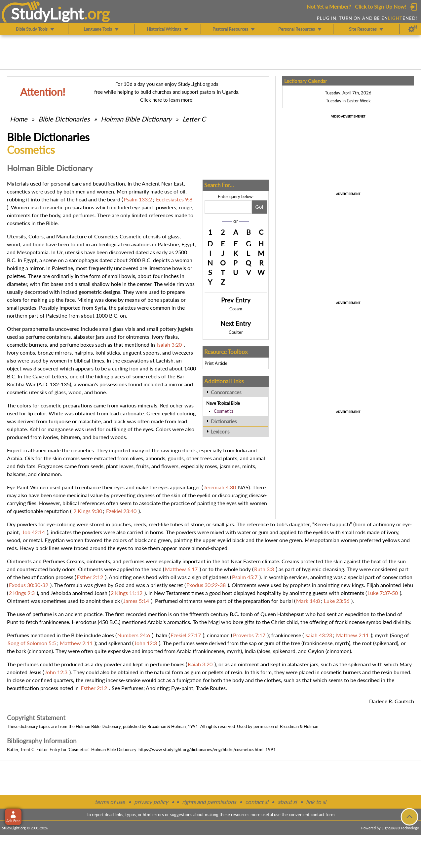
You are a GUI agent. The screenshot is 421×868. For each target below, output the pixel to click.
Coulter (236, 332)
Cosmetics (224, 411)
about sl (287, 802)
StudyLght (47, 14)
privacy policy (151, 802)
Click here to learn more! (167, 100)
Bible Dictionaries (64, 119)
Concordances (226, 392)
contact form (323, 815)
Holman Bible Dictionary (136, 119)
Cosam (236, 309)
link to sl (316, 802)
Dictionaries (224, 421)
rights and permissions (209, 802)
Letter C (194, 119)
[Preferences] (413, 29)
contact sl (257, 802)
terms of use (110, 802)
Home (19, 119)
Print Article (216, 363)
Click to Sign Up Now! (381, 6)
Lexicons (220, 432)
